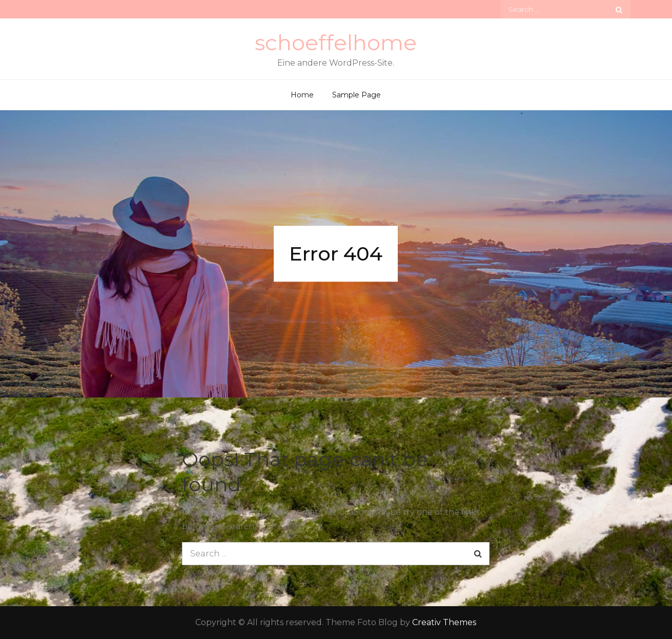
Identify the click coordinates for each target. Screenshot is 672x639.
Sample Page (357, 95)
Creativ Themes (444, 622)
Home (302, 95)
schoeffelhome (336, 43)
